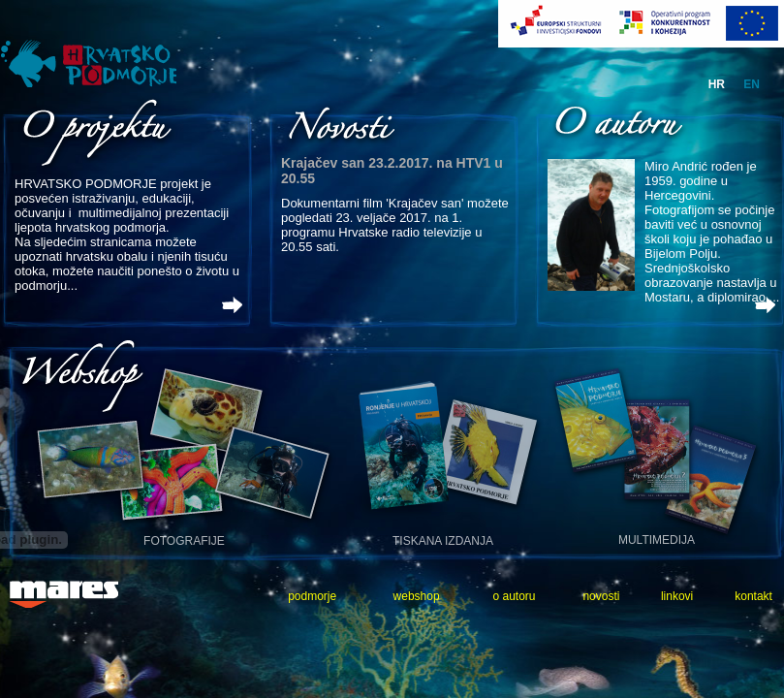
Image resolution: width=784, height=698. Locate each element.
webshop (417, 596)
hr (717, 84)
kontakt (753, 596)
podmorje (312, 596)
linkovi (677, 596)
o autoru (514, 596)
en (752, 84)
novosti (601, 596)
